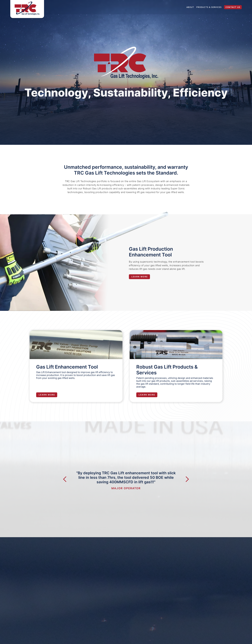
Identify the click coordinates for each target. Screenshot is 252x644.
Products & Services (209, 7)
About (190, 7)
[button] (68, 494)
